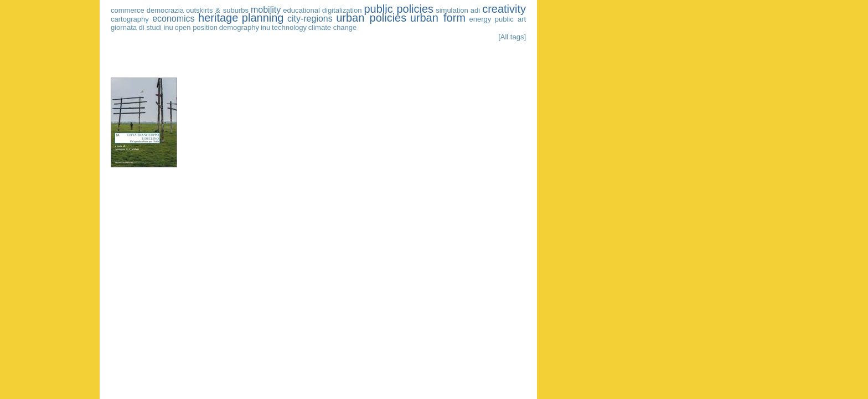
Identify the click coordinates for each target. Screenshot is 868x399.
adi (475, 10)
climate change (332, 27)
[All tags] (512, 37)
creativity (504, 9)
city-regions (310, 19)
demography (239, 27)
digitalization (342, 10)
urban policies (371, 18)
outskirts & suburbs (217, 10)
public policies (399, 9)
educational (301, 10)
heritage (218, 18)
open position (196, 27)
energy (480, 19)
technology (289, 27)
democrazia (165, 10)
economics (173, 19)
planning (263, 18)
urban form (438, 18)
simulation (452, 10)
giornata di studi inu (142, 27)
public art (510, 19)
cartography (130, 19)
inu (265, 27)
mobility (266, 10)
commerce (128, 10)
